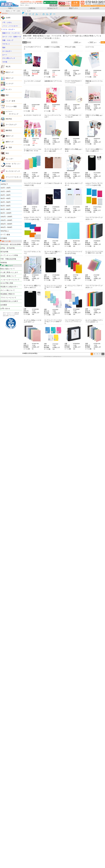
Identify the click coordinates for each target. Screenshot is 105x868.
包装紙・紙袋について (8, 276)
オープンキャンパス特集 (9, 255)
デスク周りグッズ (9, 58)
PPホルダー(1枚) (70, 47)
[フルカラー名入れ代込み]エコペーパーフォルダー (73, 82)
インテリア (10, 84)
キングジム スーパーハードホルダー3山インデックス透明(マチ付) (53, 287)
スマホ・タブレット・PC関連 (14, 165)
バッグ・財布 (10, 101)
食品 (7, 153)
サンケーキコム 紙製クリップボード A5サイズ (53, 253)
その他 (5, 62)
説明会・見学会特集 (8, 248)
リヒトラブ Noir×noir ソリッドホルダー (73, 116)
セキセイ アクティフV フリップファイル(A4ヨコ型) (32, 218)
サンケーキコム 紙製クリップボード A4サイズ (32, 287)
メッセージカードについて (10, 280)
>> (103, 354)
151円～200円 (5, 191)
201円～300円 (5, 195)
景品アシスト (74, 8)
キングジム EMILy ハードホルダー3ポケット (32, 321)
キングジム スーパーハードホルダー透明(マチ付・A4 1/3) (33, 150)
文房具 (18, 11)
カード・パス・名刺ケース (12, 37)
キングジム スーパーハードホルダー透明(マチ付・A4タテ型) (94, 252)
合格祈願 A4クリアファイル (53, 81)
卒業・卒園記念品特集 (8, 259)
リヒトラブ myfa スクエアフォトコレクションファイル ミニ (73, 321)
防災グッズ (10, 72)
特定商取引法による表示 (9, 301)
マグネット (6, 44)
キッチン (9, 89)
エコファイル (90, 47)
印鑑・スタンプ (8, 40)
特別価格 (4, 238)
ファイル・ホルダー (8, 29)
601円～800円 (5, 209)
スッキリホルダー (70, 217)
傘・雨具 (9, 147)
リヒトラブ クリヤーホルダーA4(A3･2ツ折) (32, 184)
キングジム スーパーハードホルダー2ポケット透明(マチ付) (53, 218)
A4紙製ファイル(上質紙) (52, 47)
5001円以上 (5, 231)
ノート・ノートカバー (10, 26)
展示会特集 (4, 252)
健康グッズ (10, 142)
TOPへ (11, 8)
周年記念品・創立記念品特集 (11, 244)
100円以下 (4, 184)
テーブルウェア (11, 124)
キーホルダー (7, 51)
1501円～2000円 (6, 220)
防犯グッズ (10, 78)
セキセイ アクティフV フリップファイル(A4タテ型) (94, 184)
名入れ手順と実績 (7, 283)
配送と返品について (8, 269)
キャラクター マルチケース (32, 115)
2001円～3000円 (6, 224)
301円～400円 (5, 199)
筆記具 (8, 67)
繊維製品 (9, 130)
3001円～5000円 (6, 227)
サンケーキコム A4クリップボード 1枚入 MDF (53, 150)
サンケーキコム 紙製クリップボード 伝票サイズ (94, 150)
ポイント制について (8, 290)
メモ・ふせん (7, 22)
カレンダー (10, 159)
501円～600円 (5, 206)
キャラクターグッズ (13, 171)
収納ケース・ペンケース (11, 33)
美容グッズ (10, 136)
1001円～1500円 (6, 217)
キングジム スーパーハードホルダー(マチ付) (73, 253)
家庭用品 (9, 119)
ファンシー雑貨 (11, 107)
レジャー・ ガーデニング (12, 113)
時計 (7, 95)
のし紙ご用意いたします (9, 272)
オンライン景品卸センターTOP (8, 11)
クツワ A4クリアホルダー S (53, 183)
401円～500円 (5, 202)
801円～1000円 (6, 213)
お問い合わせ (5, 308)
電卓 (4, 47)
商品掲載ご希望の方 (8, 294)
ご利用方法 (32, 8)
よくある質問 (95, 8)
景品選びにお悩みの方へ (9, 287)
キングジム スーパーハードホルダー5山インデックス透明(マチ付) (53, 322)
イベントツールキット (14, 177)
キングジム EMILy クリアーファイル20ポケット (94, 321)
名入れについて (53, 8)
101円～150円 (5, 188)
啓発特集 (4, 262)
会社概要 (4, 305)
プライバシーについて (8, 297)
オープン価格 (5, 235)
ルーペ (5, 55)
